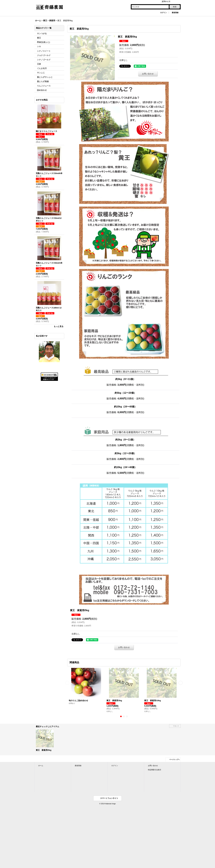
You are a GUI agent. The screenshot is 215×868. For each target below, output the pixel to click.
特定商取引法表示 (155, 770)
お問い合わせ (148, 74)
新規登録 (175, 13)
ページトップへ (175, 759)
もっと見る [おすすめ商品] (59, 326)
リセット (176, 726)
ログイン (163, 13)
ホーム (41, 766)
